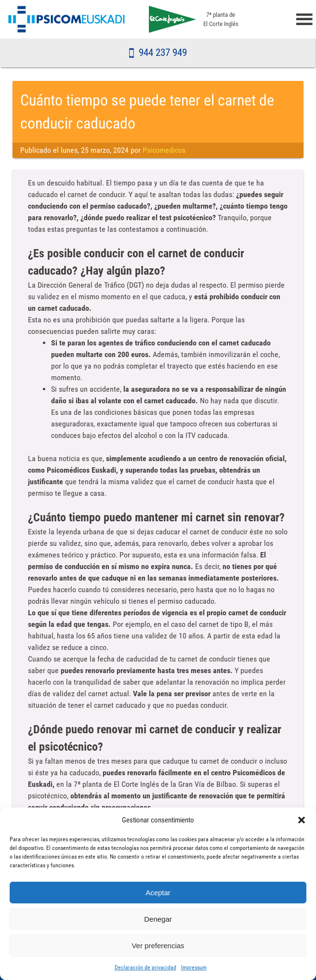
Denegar (158, 919)
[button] (302, 820)
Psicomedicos (164, 150)
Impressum (194, 967)
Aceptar (158, 893)
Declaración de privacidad (145, 967)
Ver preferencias (158, 946)
